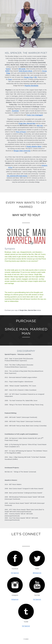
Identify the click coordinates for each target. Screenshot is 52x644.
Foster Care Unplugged (35, 115)
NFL (36, 77)
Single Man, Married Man (27, 123)
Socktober (15, 111)
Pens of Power (21, 132)
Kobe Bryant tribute (26, 71)
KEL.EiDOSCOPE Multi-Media (17, 176)
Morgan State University (22, 151)
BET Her (40, 125)
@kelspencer (37, 573)
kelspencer (15, 599)
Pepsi (10, 79)
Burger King (28, 77)
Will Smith (22, 69)
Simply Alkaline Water (34, 146)
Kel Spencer (15, 573)
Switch (8, 69)
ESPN (7, 71)
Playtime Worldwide (31, 86)
